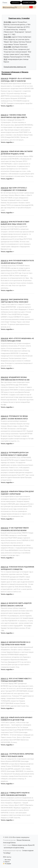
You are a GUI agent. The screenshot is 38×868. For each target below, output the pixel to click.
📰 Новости (6, 862)
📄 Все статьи (7, 860)
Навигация (29, 3)
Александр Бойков (9, 843)
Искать (16, 3)
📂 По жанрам (7, 864)
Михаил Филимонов (23, 840)
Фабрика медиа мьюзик (20, 845)
